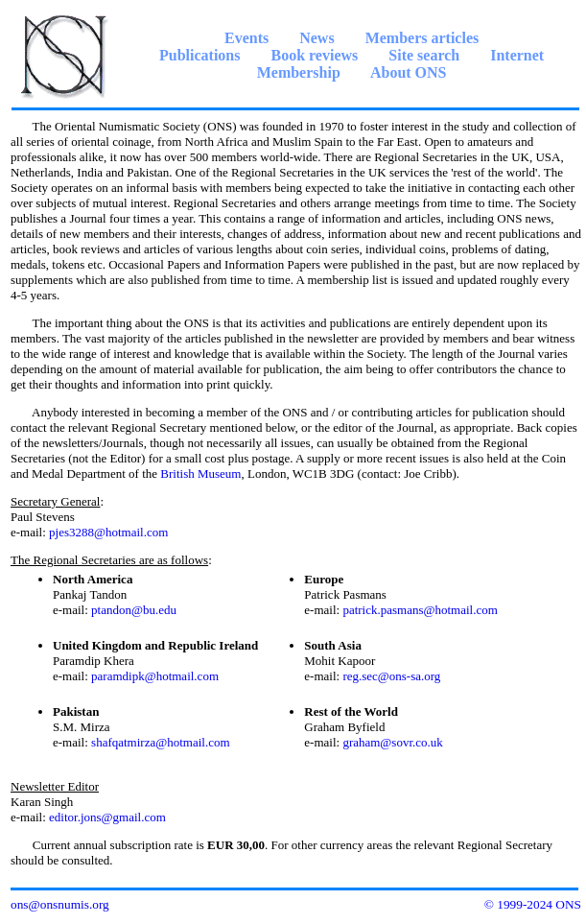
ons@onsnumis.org (60, 904)
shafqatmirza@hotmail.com (160, 742)
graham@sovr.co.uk (392, 742)
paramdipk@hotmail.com (155, 676)
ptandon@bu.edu (134, 610)
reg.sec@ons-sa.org (391, 676)
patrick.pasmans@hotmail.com (420, 610)
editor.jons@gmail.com (107, 817)
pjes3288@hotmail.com (108, 532)
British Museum (200, 474)
